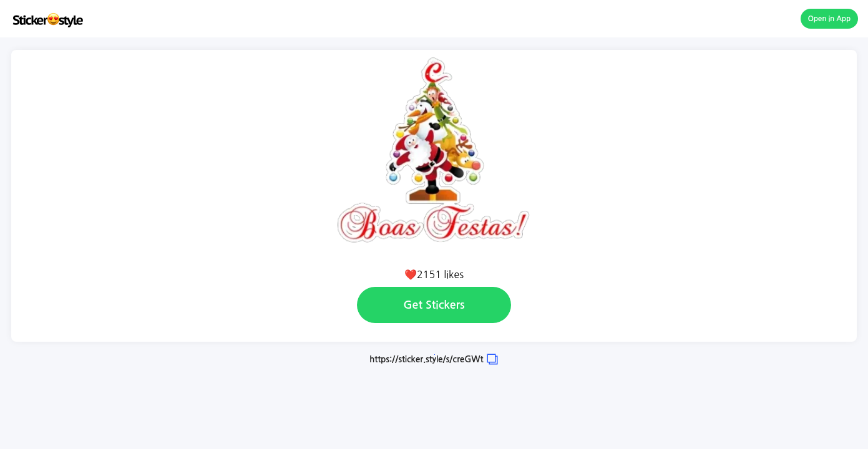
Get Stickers (434, 305)
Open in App (830, 19)
